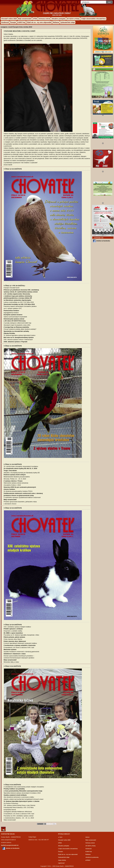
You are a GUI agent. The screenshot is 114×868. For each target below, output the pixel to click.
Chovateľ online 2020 (9, 19)
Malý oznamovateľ (25, 19)
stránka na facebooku (103, 241)
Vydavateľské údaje (68, 22)
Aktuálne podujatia (58, 19)
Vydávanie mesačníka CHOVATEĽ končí (19, 31)
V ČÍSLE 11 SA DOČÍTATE (13, 346)
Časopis (13, 22)
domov (88, 837)
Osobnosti (5, 22)
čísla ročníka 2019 (26, 27)
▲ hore (60, 837)
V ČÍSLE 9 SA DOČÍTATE (12, 666)
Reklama (56, 22)
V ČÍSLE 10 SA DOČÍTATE (13, 508)
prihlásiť (88, 860)
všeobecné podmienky (92, 857)
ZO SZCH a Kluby (73, 19)
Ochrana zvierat (44, 19)
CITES (35, 19)
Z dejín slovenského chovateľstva (93, 19)
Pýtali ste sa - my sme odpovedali (39, 22)
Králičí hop (21, 22)
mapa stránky (62, 860)
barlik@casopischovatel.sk (10, 845)
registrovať (61, 863)
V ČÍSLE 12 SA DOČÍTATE (13, 169)
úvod (10, 27)
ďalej (54, 824)
